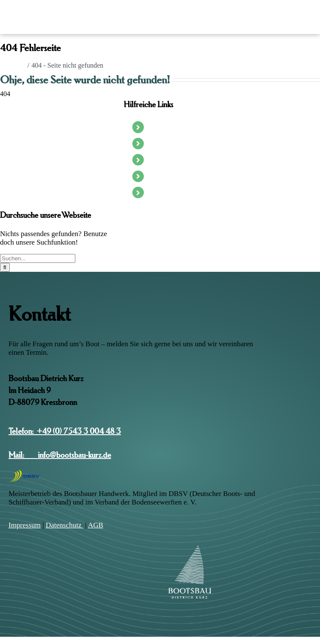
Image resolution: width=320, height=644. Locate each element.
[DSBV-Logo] (24, 473)
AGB (96, 525)
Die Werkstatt (166, 160)
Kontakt (159, 192)
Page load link (20, 640)
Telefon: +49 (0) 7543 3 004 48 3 (65, 431)
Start (155, 127)
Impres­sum (25, 525)
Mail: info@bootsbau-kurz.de (60, 455)
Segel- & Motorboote (176, 143)
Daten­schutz (64, 525)
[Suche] (5, 267)
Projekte (159, 176)
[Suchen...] (38, 258)
